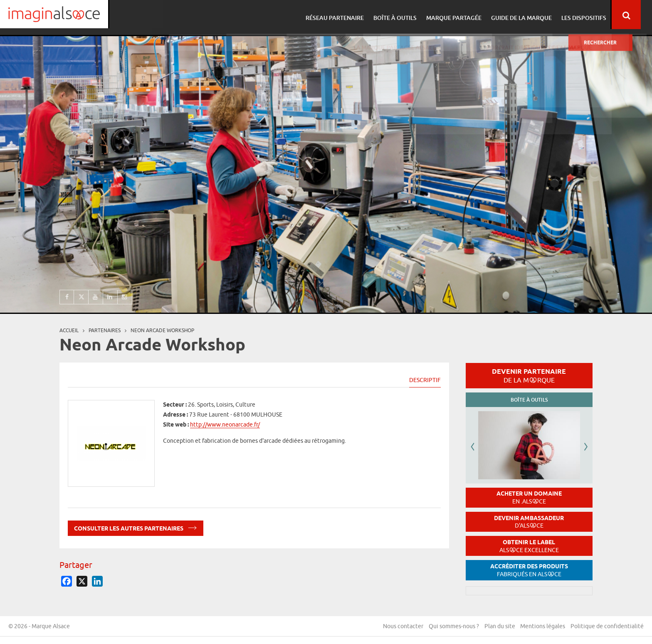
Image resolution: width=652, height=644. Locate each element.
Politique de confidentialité (607, 627)
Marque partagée (463, 15)
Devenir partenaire (529, 375)
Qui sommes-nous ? (451, 627)
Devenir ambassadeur (529, 522)
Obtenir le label (529, 546)
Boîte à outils (406, 15)
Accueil (69, 330)
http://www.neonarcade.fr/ (225, 424)
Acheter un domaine (529, 497)
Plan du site (498, 627)
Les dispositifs (591, 15)
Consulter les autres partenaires (136, 527)
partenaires (105, 330)
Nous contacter (399, 627)
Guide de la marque (530, 15)
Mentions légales (542, 627)
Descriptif (425, 380)
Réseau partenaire (347, 15)
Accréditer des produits (529, 570)
